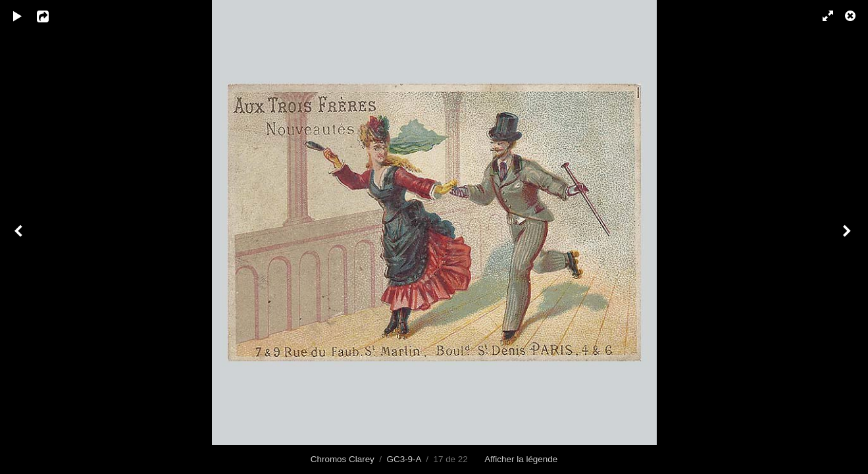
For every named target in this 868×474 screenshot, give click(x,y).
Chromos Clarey (343, 459)
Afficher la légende (521, 459)
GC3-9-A (404, 459)
